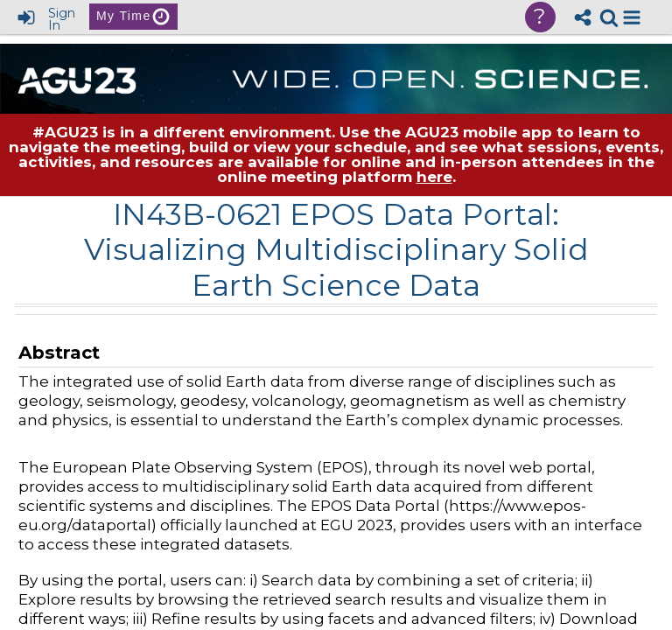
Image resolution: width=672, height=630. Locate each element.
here (434, 177)
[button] (632, 17)
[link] (609, 17)
